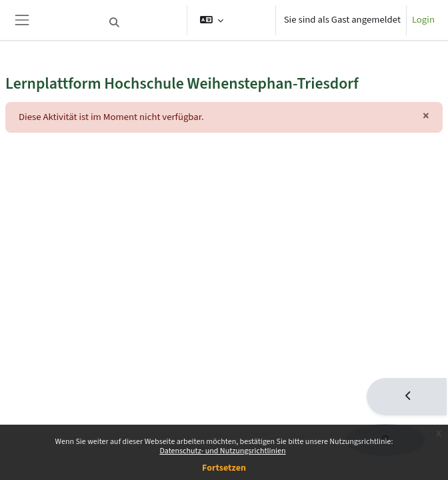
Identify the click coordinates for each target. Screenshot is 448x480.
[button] (143, 23)
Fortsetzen (224, 468)
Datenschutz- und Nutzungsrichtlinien (222, 451)
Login (423, 20)
